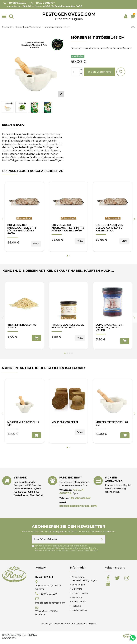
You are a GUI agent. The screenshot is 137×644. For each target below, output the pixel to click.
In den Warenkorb (100, 72)
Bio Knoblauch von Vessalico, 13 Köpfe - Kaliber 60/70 (110, 228)
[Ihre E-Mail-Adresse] (65, 539)
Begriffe (93, 623)
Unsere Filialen (80, 593)
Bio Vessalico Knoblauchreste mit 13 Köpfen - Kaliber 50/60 (68, 228)
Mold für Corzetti (65, 422)
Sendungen (78, 585)
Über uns (77, 589)
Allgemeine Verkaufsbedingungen (84, 579)
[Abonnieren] (102, 539)
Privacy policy (79, 610)
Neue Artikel (79, 602)
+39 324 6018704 (72, 491)
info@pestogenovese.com (78, 506)
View (36, 244)
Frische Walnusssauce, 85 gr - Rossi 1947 (68, 326)
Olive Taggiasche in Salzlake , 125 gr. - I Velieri (110, 328)
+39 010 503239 (80, 498)
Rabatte (76, 606)
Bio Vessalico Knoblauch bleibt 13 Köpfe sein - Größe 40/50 (22, 229)
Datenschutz (81, 623)
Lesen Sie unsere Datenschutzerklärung (78, 550)
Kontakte (77, 597)
